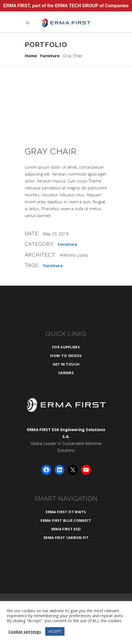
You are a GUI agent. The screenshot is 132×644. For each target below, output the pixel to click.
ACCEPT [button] (55, 631)
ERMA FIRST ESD (66, 529)
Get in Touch (66, 364)
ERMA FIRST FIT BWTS (66, 512)
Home (31, 56)
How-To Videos (66, 356)
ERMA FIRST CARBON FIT (66, 538)
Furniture (50, 56)
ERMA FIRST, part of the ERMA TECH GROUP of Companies (66, 6)
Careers (66, 373)
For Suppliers (66, 347)
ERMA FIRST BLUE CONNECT (66, 520)
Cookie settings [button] (25, 632)
